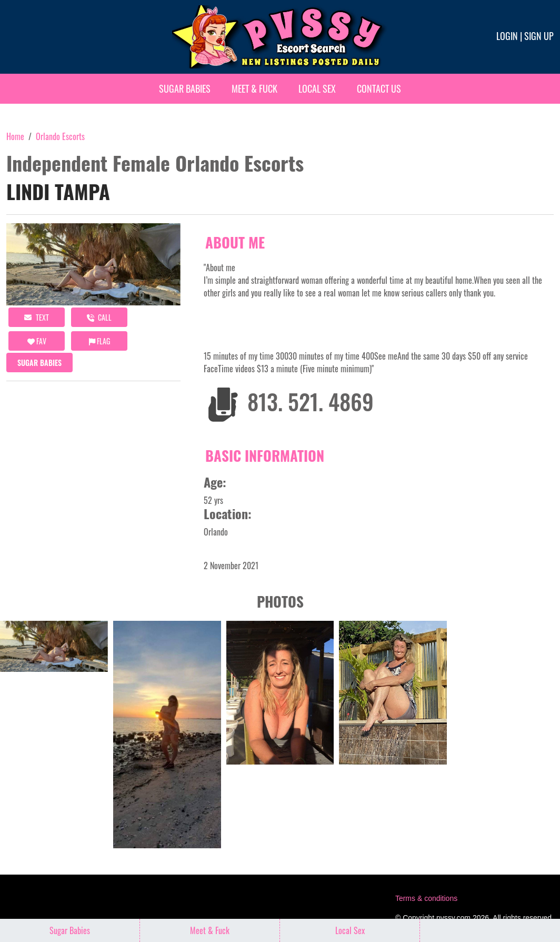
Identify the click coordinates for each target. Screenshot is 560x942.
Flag (99, 341)
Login (507, 36)
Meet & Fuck (254, 88)
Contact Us (379, 88)
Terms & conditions (426, 898)
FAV (37, 341)
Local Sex (317, 88)
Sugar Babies (185, 88)
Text (37, 317)
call (99, 317)
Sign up (539, 36)
